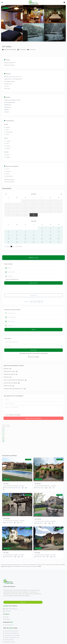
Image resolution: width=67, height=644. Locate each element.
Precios (7, 60)
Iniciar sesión (33, 350)
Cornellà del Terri (9, 557)
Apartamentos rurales (9, 371)
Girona (10, 79)
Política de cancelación (9, 180)
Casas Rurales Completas (10, 49)
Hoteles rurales (8, 386)
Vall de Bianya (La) (17, 79)
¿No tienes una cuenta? (26, 353)
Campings (6, 377)
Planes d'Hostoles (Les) (14, 488)
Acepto (13, 415)
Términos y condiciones (11, 166)
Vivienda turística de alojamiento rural (13, 389)
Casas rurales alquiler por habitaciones (14, 380)
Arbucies (38, 488)
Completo (22, 486)
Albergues (6, 368)
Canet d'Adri (39, 557)
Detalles (7, 97)
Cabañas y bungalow (9, 374)
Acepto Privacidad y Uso (12, 279)
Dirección (8, 74)
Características (9, 121)
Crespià (37, 523)
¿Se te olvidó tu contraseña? (40, 353)
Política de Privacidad (15, 415)
